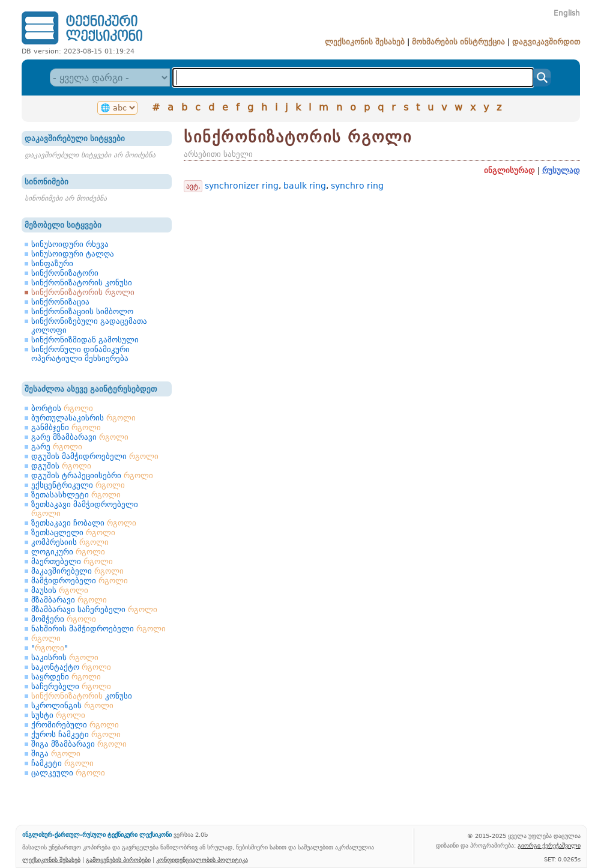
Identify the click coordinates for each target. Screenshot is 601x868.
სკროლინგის (72, 706)
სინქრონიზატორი (65, 273)
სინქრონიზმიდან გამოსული (85, 340)
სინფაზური (52, 263)
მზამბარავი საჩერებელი (94, 609)
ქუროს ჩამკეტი (76, 734)
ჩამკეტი (62, 763)
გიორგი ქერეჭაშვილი (549, 845)
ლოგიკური (68, 552)
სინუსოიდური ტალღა (73, 254)
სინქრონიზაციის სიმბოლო (82, 311)
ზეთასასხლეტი (76, 495)
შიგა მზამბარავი (79, 744)
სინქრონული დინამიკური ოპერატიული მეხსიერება (80, 354)
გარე (57, 447)
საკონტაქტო (71, 667)
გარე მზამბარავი (80, 437)
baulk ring (305, 186)
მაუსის (60, 590)
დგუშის (61, 466)
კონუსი (82, 696)
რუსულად (561, 170)
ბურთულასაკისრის (83, 418)
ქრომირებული (75, 725)
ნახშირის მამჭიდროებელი (98, 629)
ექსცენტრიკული (78, 485)
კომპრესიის (70, 542)
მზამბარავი (69, 600)
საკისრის (65, 657)
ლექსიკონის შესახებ (365, 42)
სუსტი (58, 715)
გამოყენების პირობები (118, 860)
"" (50, 648)
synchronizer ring (242, 186)
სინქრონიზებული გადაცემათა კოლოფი (89, 326)
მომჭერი (64, 619)
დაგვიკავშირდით (546, 42)
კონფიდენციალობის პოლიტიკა (202, 860)
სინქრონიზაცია (60, 302)
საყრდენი (66, 677)
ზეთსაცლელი (73, 533)
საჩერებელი (71, 686)
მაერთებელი (72, 561)
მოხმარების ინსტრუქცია (458, 42)
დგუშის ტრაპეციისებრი (92, 475)
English (567, 13)
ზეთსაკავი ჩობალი (84, 523)
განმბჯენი (66, 427)
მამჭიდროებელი (80, 581)
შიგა (56, 754)
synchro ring (357, 186)
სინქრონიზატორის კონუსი (82, 283)
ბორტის (62, 408)
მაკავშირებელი (77, 571)
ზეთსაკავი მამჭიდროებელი (85, 509)
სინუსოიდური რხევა (70, 244)
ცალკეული (68, 773)
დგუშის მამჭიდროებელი (95, 456)
